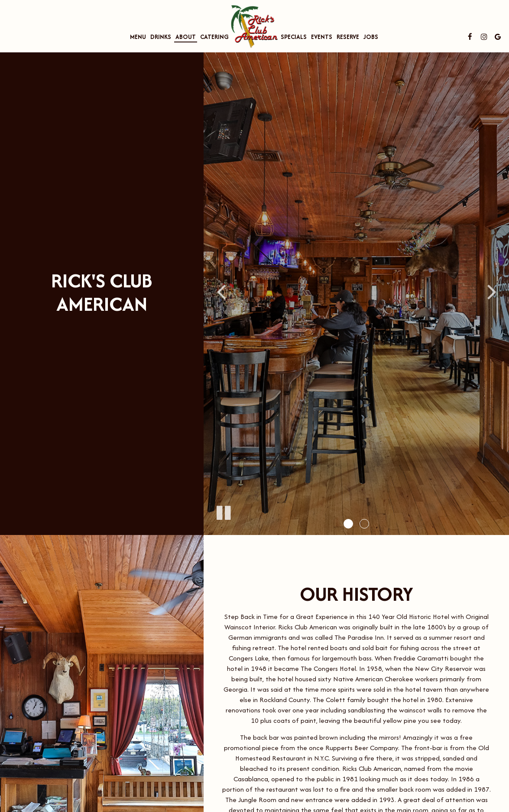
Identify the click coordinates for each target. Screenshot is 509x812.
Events (322, 37)
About (186, 37)
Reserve (348, 37)
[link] (255, 24)
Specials (294, 37)
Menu (138, 37)
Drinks (161, 37)
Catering (214, 37)
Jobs (371, 37)
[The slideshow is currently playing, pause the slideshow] (223, 511)
